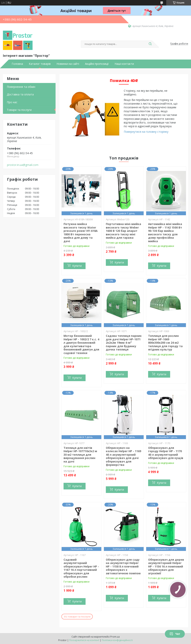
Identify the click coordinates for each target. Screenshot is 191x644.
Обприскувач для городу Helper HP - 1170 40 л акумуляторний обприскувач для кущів (166, 453)
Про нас (12, 102)
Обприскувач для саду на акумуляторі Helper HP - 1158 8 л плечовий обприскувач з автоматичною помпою (123, 566)
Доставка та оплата (20, 94)
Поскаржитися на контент (84, 640)
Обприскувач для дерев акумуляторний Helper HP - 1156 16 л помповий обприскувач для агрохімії (166, 566)
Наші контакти (124, 64)
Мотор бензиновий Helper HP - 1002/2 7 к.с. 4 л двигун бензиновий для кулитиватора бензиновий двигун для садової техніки (81, 344)
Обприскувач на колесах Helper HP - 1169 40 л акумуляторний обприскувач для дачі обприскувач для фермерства (123, 456)
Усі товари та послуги (77, 616)
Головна (17, 64)
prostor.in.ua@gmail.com (23, 165)
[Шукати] (150, 44)
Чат (175, 634)
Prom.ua (115, 637)
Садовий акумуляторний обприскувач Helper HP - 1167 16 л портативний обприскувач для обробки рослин (81, 568)
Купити (77, 266)
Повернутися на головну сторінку (146, 132)
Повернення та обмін (21, 87)
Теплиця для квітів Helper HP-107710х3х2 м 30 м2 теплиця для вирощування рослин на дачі (80, 455)
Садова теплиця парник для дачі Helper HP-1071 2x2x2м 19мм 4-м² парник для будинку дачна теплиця (124, 343)
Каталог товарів (40, 64)
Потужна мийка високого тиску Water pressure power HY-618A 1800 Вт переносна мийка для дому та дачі (81, 233)
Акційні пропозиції (97, 64)
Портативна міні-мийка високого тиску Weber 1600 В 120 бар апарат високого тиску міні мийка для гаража (123, 231)
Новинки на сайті (68, 64)
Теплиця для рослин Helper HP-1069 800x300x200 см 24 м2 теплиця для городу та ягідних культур (165, 343)
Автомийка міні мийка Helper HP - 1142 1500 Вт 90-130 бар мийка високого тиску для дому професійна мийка (165, 233)
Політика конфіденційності (117, 640)
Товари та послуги (19, 110)
